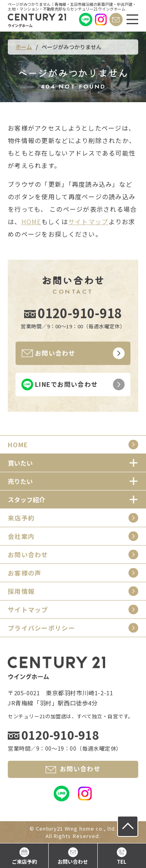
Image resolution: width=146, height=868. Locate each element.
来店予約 (21, 518)
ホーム (24, 47)
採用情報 (21, 591)
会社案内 (21, 536)
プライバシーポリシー (41, 628)
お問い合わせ (28, 554)
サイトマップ (88, 221)
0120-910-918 (80, 313)
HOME (31, 221)
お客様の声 (25, 573)
